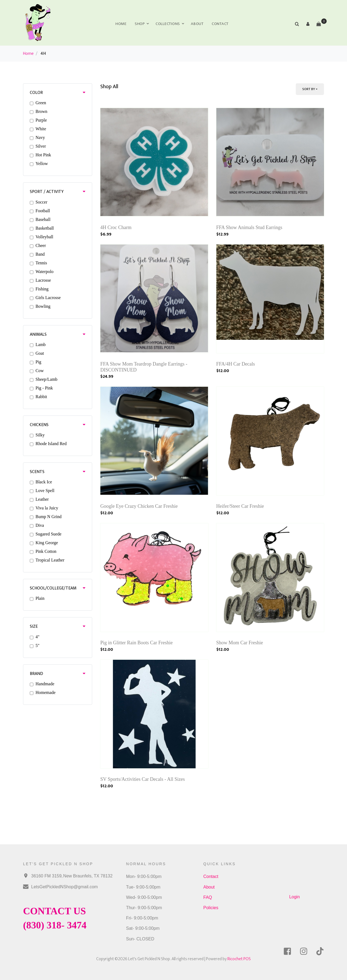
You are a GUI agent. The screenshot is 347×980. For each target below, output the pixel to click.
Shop (140, 24)
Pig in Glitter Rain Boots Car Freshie (136, 643)
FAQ (208, 897)
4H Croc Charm (116, 227)
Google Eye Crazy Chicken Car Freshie (139, 506)
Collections (168, 24)
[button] (308, 24)
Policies (211, 908)
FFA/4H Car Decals (236, 364)
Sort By (309, 89)
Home (121, 24)
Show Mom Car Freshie (240, 643)
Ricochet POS (239, 959)
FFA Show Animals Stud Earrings (249, 227)
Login (295, 897)
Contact (220, 24)
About (197, 24)
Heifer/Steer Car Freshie (240, 506)
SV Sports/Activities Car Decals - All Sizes (143, 779)
